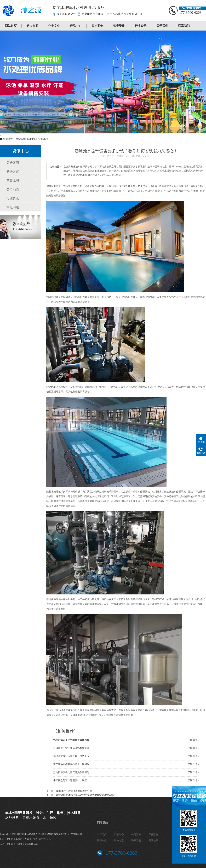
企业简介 (102, 834)
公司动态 (13, 189)
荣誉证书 (13, 180)
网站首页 (11, 26)
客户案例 (97, 26)
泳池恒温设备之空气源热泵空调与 (71, 772)
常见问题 (13, 207)
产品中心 (76, 26)
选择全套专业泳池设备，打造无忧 (71, 756)
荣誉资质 (119, 26)
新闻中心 (31, 139)
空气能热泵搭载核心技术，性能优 (71, 764)
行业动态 (42, 139)
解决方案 (32, 26)
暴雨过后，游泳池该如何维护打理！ (75, 791)
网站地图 (153, 840)
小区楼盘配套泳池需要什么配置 (70, 780)
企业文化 (54, 26)
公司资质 (136, 834)
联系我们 (184, 26)
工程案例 (153, 834)
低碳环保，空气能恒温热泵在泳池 (71, 748)
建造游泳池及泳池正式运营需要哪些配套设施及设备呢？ (86, 795)
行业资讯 (141, 26)
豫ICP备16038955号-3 (40, 839)
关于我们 (162, 26)
